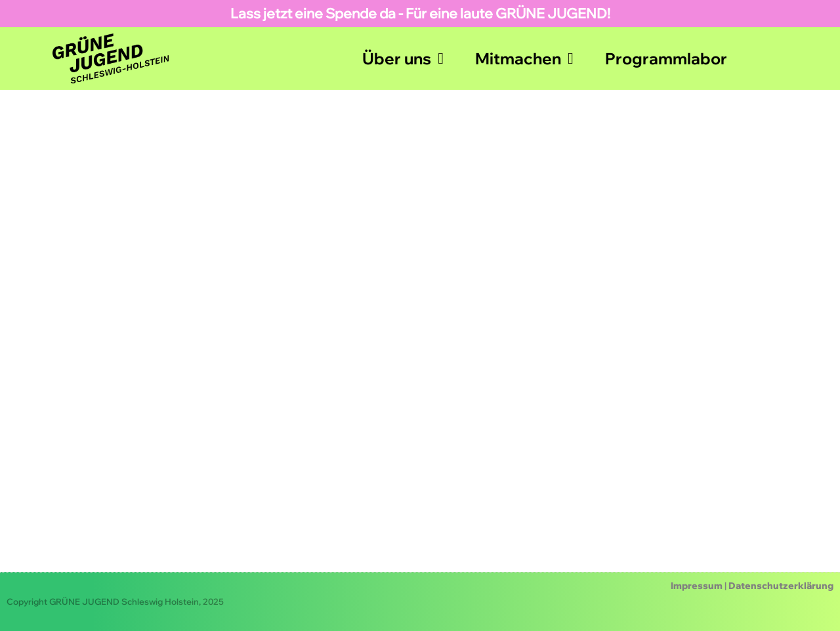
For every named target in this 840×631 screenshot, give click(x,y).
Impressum (697, 586)
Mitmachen (524, 58)
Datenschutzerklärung (781, 586)
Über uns (403, 58)
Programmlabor (666, 58)
